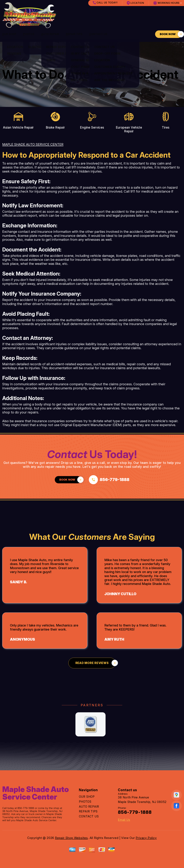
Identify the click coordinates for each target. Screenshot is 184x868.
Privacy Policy (146, 838)
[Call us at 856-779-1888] (109, 480)
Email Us (124, 820)
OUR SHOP (9, 34)
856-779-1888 (26, 808)
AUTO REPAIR (50, 34)
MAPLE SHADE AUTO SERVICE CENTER (33, 144)
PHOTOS (29, 34)
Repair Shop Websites (71, 838)
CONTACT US (98, 34)
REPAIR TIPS (74, 34)
